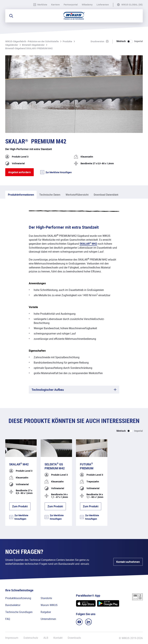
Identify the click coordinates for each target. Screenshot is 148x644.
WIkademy (87, 5)
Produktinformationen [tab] (21, 195)
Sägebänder (12, 45)
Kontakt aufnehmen (128, 562)
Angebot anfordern (19, 172)
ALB (46, 638)
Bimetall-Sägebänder (33, 45)
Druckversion (97, 41)
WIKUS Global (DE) (132, 5)
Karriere (55, 5)
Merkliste (40, 5)
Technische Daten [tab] (50, 195)
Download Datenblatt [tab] (106, 195)
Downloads (74, 638)
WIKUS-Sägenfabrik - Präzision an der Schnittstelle (32, 41)
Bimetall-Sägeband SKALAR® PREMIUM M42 (29, 48)
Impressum (12, 638)
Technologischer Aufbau (48, 390)
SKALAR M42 (88, 244)
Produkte (67, 41)
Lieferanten (103, 5)
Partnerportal (71, 5)
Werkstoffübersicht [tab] (77, 195)
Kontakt (58, 638)
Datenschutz (31, 638)
